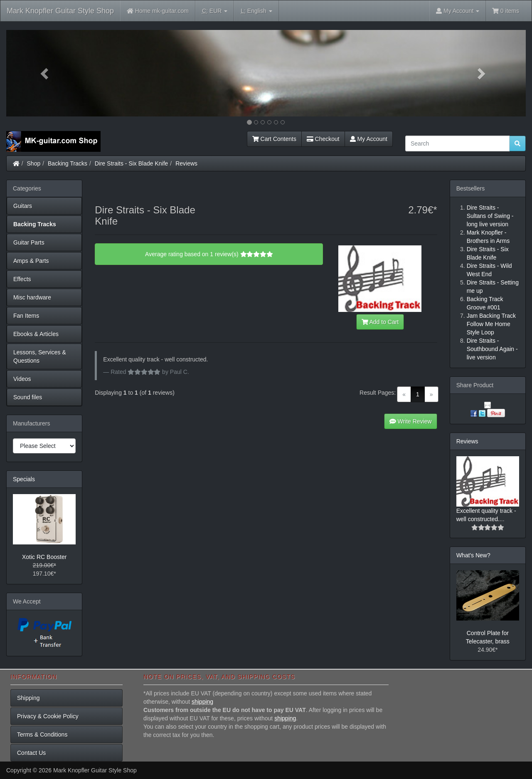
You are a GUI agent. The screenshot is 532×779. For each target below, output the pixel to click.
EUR (215, 11)
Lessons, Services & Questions (40, 356)
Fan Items (26, 316)
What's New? (473, 555)
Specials (24, 479)
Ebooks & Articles (36, 334)
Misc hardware (32, 297)
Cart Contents (274, 139)
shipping (202, 702)
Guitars (23, 206)
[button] (45, 73)
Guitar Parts (29, 242)
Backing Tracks (68, 163)
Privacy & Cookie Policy (48, 716)
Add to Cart (380, 322)
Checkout (323, 139)
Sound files (28, 397)
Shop (34, 163)
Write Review (411, 421)
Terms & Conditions (42, 734)
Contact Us (31, 753)
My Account (369, 139)
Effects (22, 279)
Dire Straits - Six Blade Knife (132, 163)
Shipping (28, 698)
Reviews (186, 163)
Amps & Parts (31, 261)
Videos (22, 379)
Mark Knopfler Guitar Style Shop (60, 11)
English (256, 11)
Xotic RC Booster (44, 557)
